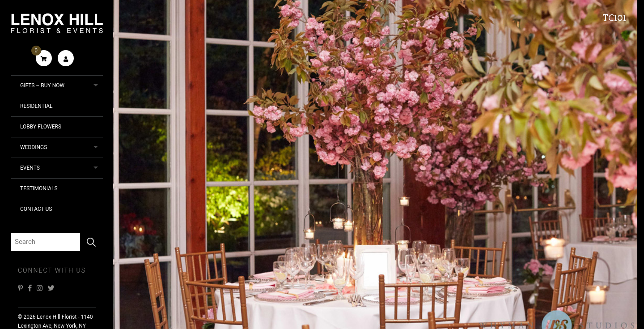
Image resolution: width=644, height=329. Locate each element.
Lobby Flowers (41, 127)
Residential (36, 106)
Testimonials (39, 188)
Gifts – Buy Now (42, 85)
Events (30, 168)
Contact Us (36, 209)
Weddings (34, 147)
